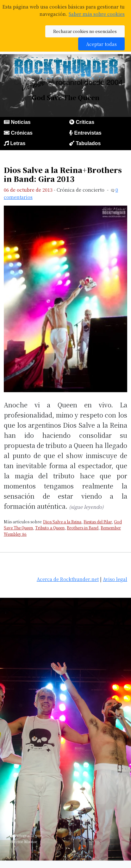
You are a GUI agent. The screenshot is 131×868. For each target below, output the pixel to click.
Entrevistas (88, 133)
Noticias (21, 122)
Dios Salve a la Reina (62, 522)
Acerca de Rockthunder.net (68, 579)
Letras (18, 143)
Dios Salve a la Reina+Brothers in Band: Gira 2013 (63, 174)
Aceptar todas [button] (101, 44)
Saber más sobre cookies (97, 14)
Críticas (85, 122)
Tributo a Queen (50, 528)
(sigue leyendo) (86, 507)
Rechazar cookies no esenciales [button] (85, 31)
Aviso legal (115, 579)
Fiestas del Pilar (98, 522)
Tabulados (88, 143)
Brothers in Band (83, 528)
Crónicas (22, 133)
